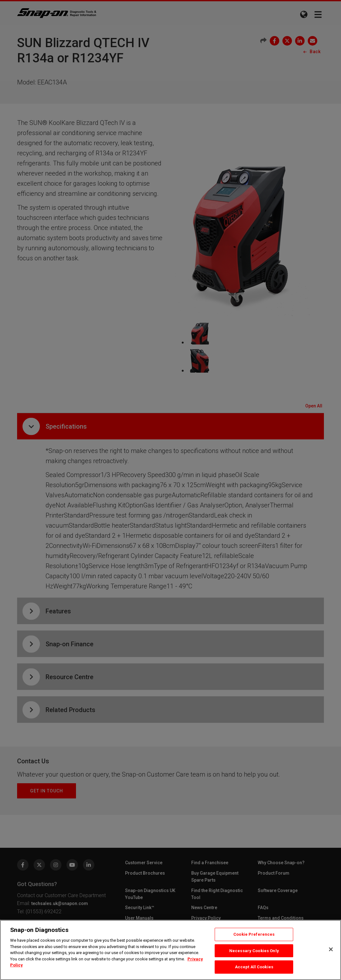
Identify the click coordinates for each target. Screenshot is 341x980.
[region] (170, 950)
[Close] (331, 949)
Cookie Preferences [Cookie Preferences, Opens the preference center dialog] (254, 934)
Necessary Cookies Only (254, 951)
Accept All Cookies (254, 967)
